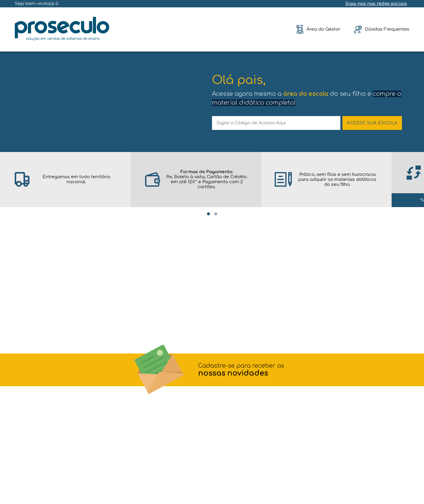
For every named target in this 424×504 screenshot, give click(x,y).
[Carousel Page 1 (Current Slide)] (208, 214)
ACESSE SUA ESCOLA (372, 123)
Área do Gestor (323, 29)
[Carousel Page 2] (216, 214)
